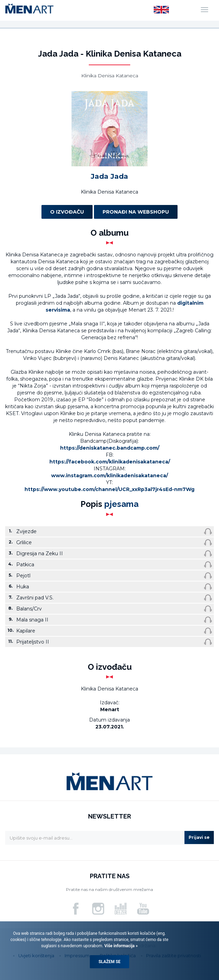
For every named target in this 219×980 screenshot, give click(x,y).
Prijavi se (199, 837)
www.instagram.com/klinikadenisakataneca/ (109, 476)
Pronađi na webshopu (136, 212)
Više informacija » (121, 946)
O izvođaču (67, 212)
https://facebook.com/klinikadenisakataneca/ (110, 462)
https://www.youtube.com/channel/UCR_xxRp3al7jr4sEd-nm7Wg (109, 489)
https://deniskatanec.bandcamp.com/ (110, 448)
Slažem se (109, 962)
